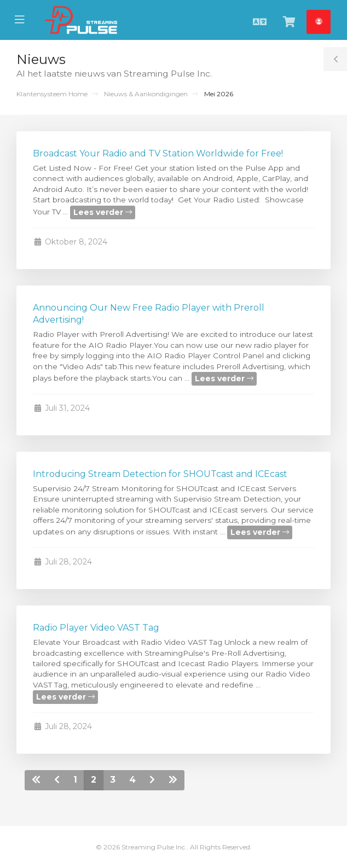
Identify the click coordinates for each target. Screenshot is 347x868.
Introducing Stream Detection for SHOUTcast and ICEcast (160, 474)
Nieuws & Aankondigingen (146, 94)
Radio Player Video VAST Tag (96, 628)
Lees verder (103, 212)
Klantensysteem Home (52, 94)
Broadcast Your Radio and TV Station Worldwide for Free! (158, 153)
